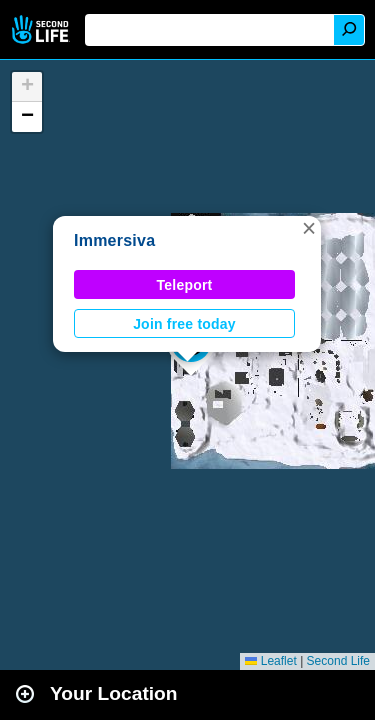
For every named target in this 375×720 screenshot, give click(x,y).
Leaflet (270, 661)
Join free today (184, 324)
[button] (309, 228)
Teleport (185, 285)
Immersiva (114, 240)
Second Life (42, 29)
